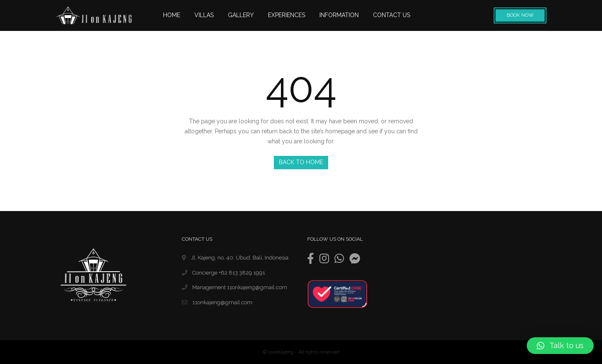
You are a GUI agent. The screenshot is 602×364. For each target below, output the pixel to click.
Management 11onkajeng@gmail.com (235, 287)
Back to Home (301, 162)
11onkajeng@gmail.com (217, 302)
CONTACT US (392, 15)
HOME (172, 15)
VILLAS (204, 15)
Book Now (520, 15)
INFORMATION (339, 15)
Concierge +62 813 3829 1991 (223, 273)
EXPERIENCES (287, 15)
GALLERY (241, 15)
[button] (560, 346)
